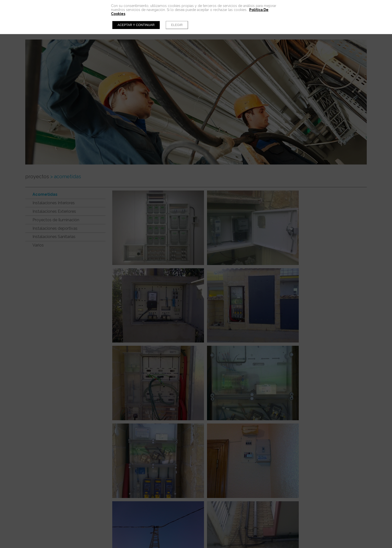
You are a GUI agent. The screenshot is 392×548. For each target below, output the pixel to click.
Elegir (177, 25)
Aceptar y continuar (136, 25)
